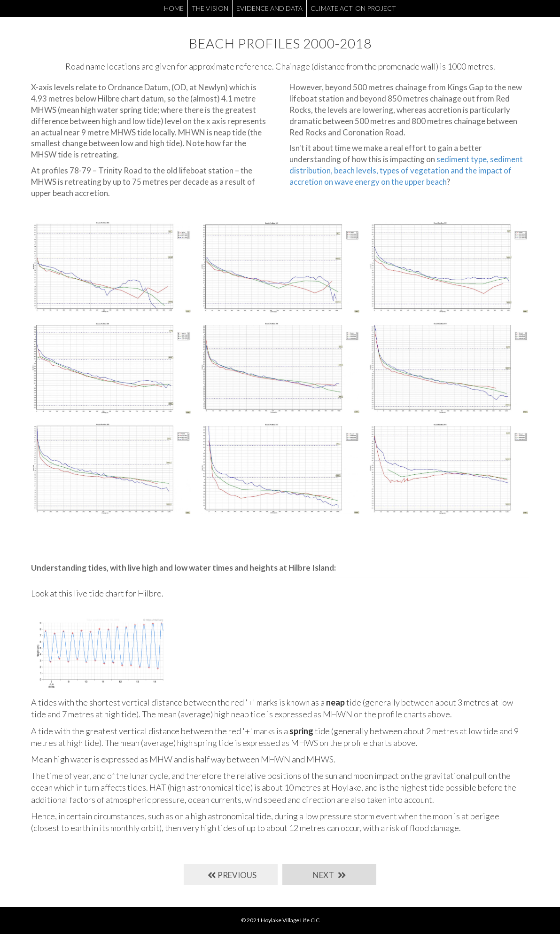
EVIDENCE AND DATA (269, 8)
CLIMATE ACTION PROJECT (353, 8)
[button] (231, 875)
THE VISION (210, 8)
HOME (174, 8)
